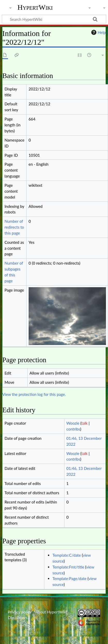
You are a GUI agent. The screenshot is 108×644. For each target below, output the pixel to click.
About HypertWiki (51, 612)
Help (98, 32)
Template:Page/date (69, 578)
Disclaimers (18, 618)
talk (84, 423)
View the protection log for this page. (34, 394)
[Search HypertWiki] (54, 19)
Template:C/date (67, 555)
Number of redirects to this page (14, 227)
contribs (73, 429)
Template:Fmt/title (68, 567)
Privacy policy (19, 612)
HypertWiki (35, 7)
